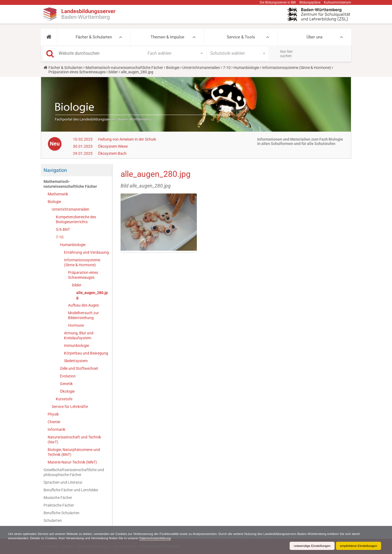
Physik (53, 414)
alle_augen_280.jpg (92, 295)
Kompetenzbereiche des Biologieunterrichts (76, 219)
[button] (49, 37)
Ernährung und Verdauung (86, 252)
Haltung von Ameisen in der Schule (127, 139)
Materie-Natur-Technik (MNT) (72, 462)
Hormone (76, 325)
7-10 (227, 68)
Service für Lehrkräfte (70, 407)
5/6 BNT (63, 229)
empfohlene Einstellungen (358, 546)
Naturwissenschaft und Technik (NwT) (74, 440)
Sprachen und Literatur (63, 482)
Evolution (68, 376)
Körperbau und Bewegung (86, 353)
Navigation (55, 170)
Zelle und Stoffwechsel (79, 368)
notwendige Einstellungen (311, 546)
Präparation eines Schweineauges (77, 72)
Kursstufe (64, 399)
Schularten (53, 520)
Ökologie (67, 391)
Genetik (66, 384)
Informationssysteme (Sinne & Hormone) (297, 68)
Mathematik (58, 194)
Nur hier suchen (287, 54)
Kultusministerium (338, 2)
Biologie (173, 68)
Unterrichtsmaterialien (201, 68)
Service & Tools (241, 37)
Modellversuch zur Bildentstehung (83, 315)
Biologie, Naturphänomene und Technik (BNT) (74, 452)
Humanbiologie (246, 68)
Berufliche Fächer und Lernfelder (71, 490)
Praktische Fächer (59, 505)
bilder (113, 72)
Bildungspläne (310, 2)
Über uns (315, 37)
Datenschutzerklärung (157, 538)
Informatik (56, 429)
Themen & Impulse (167, 37)
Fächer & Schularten (94, 37)
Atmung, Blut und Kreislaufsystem (79, 335)
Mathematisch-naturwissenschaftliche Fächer (124, 68)
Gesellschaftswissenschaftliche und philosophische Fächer (74, 472)
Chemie (54, 422)
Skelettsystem (76, 361)
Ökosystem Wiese (113, 146)
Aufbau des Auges (83, 305)
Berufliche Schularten (62, 513)
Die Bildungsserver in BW (278, 2)
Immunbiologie (76, 346)
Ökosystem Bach (112, 153)
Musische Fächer (58, 498)
